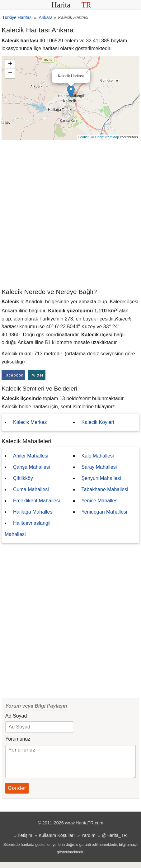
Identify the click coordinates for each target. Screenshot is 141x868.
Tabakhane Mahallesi (105, 489)
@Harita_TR (114, 842)
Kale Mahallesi (98, 456)
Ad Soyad (16, 716)
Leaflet (84, 137)
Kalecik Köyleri (98, 422)
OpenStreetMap (107, 137)
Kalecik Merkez (30, 422)
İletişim (25, 842)
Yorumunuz (18, 739)
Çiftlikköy (23, 478)
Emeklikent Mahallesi (36, 501)
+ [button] (10, 64)
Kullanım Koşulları (57, 842)
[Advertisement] (70, 213)
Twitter (37, 375)
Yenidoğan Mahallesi (104, 512)
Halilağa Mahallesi (33, 512)
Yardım (88, 842)
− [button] (10, 74)
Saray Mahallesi (99, 467)
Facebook (13, 375)
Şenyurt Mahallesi (101, 478)
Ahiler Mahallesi (31, 456)
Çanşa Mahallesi (31, 467)
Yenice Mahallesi (100, 501)
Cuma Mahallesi (31, 489)
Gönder (17, 794)
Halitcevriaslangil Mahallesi (28, 529)
